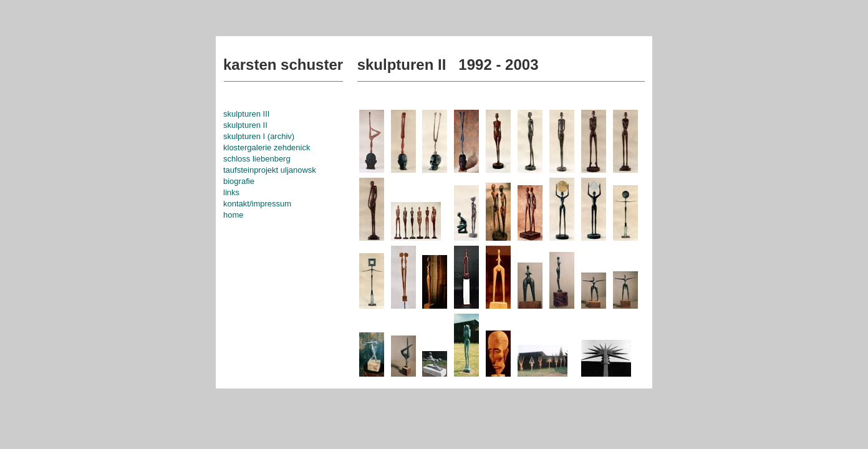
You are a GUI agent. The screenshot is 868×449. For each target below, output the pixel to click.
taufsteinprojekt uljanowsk (270, 170)
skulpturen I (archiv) (259, 136)
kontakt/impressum (257, 204)
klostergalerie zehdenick (267, 147)
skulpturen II (245, 125)
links (231, 192)
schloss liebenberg (257, 159)
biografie (239, 181)
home (234, 215)
